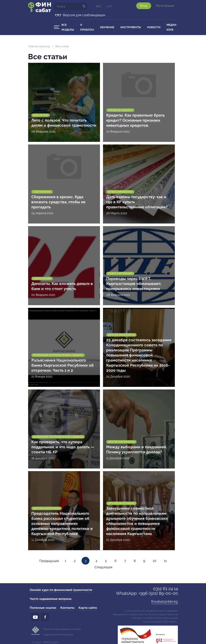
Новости (154, 27)
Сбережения (42, 192)
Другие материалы (121, 335)
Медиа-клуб (172, 27)
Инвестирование (120, 192)
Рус (99, 6)
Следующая (103, 567)
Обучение (107, 27)
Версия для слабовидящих (84, 15)
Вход (144, 6)
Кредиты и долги (120, 110)
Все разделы (68, 27)
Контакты (67, 608)
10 (154, 561)
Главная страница (39, 46)
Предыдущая (49, 561)
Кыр (109, 6)
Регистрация (165, 6)
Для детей (41, 115)
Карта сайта (88, 608)
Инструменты (131, 27)
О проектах (87, 27)
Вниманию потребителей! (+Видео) (58, 355)
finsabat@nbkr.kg (165, 601)
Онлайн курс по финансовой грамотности (61, 590)
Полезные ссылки (43, 608)
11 (165, 561)
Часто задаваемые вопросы (51, 599)
